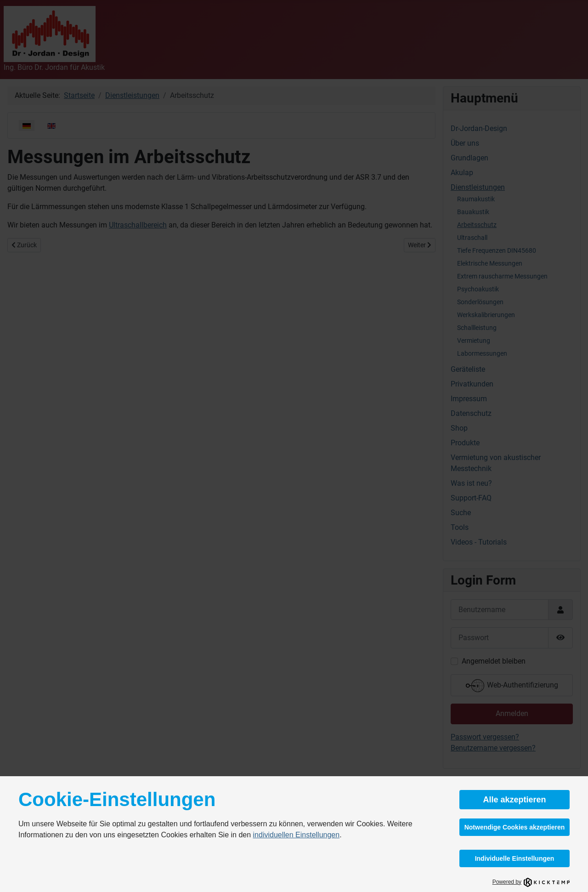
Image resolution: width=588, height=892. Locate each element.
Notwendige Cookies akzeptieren (515, 827)
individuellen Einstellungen (297, 835)
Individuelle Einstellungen (515, 858)
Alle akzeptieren (514, 800)
